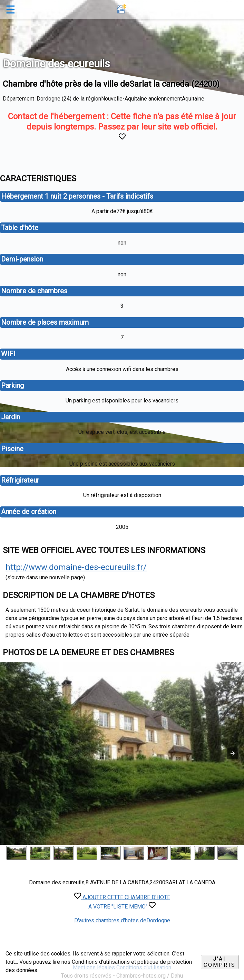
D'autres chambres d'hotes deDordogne (122, 920)
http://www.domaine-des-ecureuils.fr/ (76, 567)
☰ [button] (11, 10)
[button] (233, 753)
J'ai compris (220, 962)
